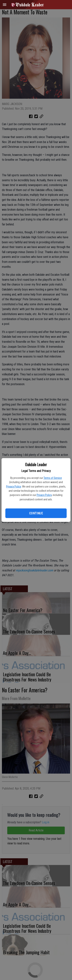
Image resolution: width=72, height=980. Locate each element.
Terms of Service (53, 478)
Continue (36, 513)
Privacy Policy (14, 487)
